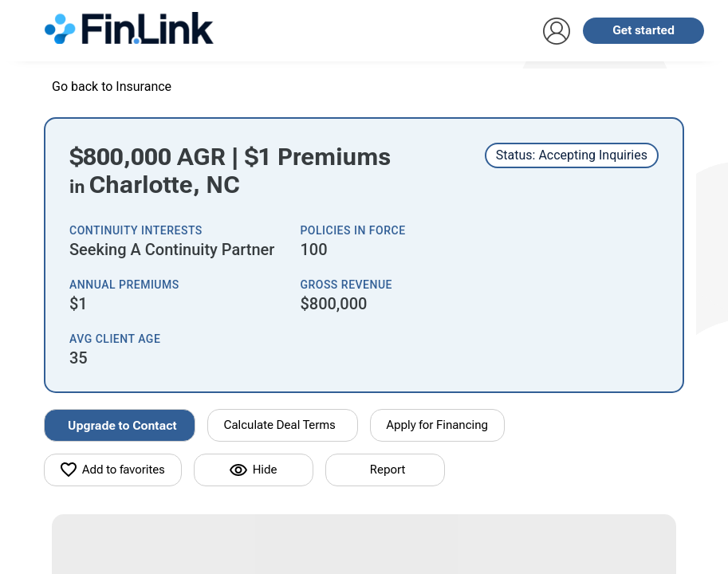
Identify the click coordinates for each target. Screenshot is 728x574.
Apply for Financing (438, 425)
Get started (643, 30)
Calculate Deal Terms (280, 425)
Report (388, 470)
